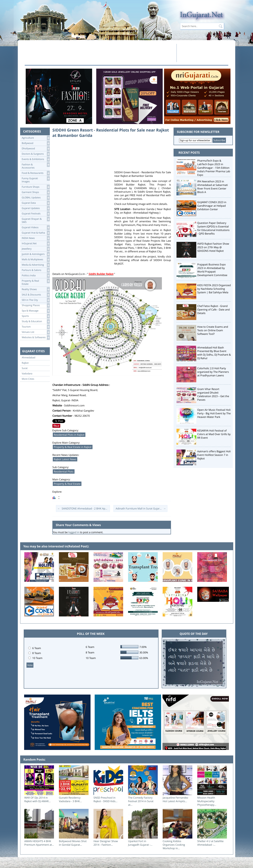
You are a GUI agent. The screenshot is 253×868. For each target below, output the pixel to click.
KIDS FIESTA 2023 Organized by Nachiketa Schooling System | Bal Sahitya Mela (214, 289)
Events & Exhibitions (36, 159)
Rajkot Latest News (65, 459)
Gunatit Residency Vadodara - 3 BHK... (70, 799)
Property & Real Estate (67, 484)
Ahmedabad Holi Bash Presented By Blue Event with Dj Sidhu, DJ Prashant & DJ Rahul (214, 353)
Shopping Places (36, 305)
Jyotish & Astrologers (36, 254)
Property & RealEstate (36, 282)
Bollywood (36, 143)
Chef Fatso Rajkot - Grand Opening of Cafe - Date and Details (213, 310)
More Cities (28, 379)
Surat (25, 368)
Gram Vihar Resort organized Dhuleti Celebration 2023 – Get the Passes (213, 394)
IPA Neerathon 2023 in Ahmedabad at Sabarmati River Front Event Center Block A (213, 187)
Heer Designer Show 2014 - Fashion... (106, 843)
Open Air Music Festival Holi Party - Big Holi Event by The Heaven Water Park (214, 413)
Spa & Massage (36, 311)
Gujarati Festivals (36, 214)
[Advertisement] (99, 53)
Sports (36, 316)
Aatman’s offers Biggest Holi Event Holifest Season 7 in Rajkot (214, 455)
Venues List (36, 332)
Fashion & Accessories (36, 166)
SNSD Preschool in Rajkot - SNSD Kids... (105, 799)
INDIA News (36, 238)
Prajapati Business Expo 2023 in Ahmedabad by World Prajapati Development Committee (212, 270)
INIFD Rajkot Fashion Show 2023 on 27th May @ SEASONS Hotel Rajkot (213, 247)
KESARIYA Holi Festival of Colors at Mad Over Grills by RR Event (214, 434)
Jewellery (36, 249)
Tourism (36, 327)
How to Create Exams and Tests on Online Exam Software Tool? (213, 330)
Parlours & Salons (36, 270)
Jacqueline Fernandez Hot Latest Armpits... (175, 799)
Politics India (36, 276)
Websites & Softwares (36, 337)
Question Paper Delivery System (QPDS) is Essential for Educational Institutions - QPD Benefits (213, 228)
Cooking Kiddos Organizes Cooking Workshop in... (174, 845)
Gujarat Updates (36, 208)
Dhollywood (36, 149)
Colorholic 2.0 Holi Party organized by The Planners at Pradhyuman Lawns (213, 372)
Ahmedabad (28, 358)
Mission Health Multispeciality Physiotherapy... (207, 801)
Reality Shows (36, 289)
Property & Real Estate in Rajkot (73, 447)
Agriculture (36, 138)
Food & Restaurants (36, 173)
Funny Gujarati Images (36, 180)
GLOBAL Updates (36, 198)
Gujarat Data (36, 203)
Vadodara (27, 374)
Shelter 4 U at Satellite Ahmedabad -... (210, 843)
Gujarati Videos (36, 228)
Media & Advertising (36, 265)
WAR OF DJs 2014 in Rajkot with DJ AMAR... (37, 799)
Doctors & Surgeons (36, 154)
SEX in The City (36, 300)
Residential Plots (64, 471)
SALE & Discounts (36, 295)
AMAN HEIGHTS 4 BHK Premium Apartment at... (39, 843)
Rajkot (25, 363)
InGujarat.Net (36, 244)
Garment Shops (36, 192)
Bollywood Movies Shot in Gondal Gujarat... (73, 843)
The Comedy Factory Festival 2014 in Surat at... (141, 801)
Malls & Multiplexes (36, 260)
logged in (74, 532)
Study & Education (36, 321)
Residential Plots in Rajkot (69, 435)
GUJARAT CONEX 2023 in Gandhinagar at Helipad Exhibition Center (212, 206)
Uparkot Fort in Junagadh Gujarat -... (140, 843)
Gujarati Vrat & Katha (36, 233)
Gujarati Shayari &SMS (36, 220)
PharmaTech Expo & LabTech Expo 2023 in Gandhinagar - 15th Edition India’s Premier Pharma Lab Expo (214, 168)
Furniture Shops (36, 187)
